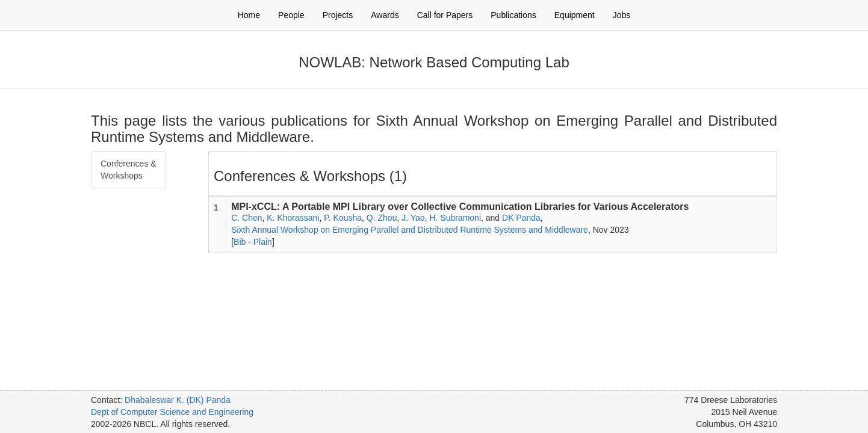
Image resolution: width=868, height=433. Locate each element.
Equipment (575, 15)
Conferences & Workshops (129, 170)
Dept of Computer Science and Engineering (172, 412)
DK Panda (521, 218)
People (291, 15)
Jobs (622, 15)
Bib (240, 242)
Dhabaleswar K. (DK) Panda (178, 400)
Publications (513, 15)
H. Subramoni (455, 218)
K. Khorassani (293, 218)
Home (249, 15)
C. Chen (246, 218)
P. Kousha (343, 218)
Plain (263, 242)
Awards (385, 15)
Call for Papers (445, 15)
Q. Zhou (382, 218)
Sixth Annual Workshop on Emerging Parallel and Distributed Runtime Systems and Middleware (410, 230)
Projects (338, 15)
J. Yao (413, 218)
